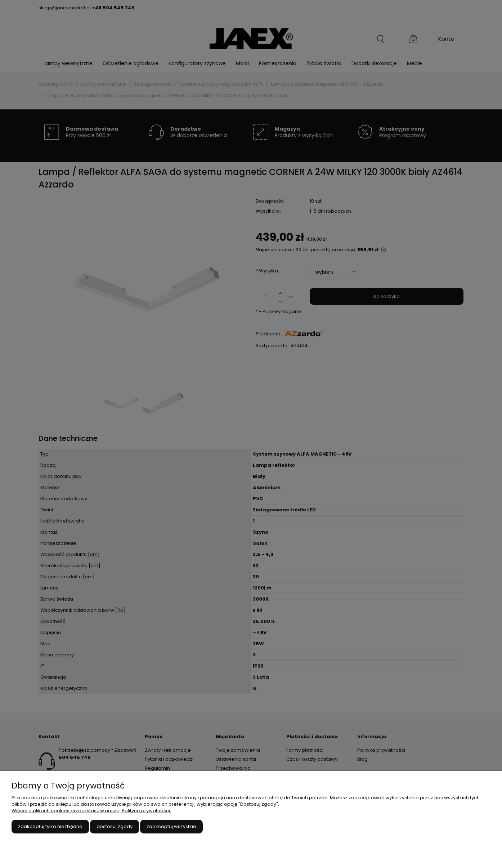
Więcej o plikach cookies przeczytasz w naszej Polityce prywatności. (91, 811)
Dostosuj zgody (115, 826)
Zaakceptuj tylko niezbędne (50, 826)
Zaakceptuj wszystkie (171, 826)
